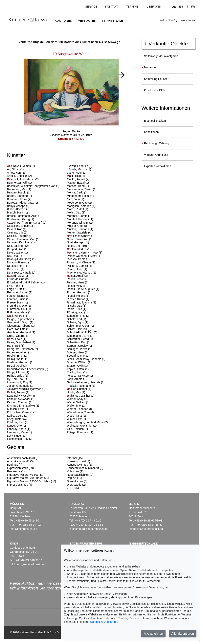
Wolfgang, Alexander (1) (82, 426)
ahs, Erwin (15, 339)
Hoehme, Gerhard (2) (20, 362)
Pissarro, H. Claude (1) (81, 262)
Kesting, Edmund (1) (20, 402)
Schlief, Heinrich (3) (79, 329)
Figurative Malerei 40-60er (23, 475)
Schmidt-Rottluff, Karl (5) (82, 332)
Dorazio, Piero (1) (18, 262)
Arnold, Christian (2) (19, 176)
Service (91, 7)
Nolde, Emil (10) (77, 246)
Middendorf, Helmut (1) (81, 196)
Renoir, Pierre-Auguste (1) (83, 289)
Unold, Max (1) (76, 392)
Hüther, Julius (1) (17, 376)
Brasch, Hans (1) (17, 212)
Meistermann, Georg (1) (82, 189)
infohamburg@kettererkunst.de (88, 529)
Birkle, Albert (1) (17, 209)
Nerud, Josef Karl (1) (80, 239)
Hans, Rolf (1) (15, 346)
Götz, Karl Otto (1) (18, 329)
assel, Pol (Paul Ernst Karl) (25, 223)
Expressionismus (17, 468)
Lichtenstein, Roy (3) (20, 439)
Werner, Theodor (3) (79, 409)
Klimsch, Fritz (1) (17, 409)
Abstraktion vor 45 (18, 461)
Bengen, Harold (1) (19, 192)
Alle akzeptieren (183, 634)
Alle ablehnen (153, 634)
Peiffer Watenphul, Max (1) (83, 256)
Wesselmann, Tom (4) (80, 412)
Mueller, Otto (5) (77, 226)
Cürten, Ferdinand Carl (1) (23, 239)
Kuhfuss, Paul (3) (18, 422)
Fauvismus (14, 471)
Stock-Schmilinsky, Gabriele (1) (86, 359)
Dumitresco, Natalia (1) (21, 273)
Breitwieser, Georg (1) (20, 219)
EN (181, 7)
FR (193, 7)
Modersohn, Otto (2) (79, 203)
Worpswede (74, 485)
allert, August (16, 392)
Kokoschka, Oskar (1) (20, 412)
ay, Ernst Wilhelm (79, 236)
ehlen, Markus (77, 249)
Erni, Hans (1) (15, 286)
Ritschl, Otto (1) (76, 306)
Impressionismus (17, 485)
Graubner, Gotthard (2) (21, 332)
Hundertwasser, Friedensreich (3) (27, 369)
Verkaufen (87, 21)
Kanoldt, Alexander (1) (21, 399)
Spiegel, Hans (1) (78, 352)
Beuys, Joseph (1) (18, 206)
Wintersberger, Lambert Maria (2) (87, 422)
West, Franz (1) (76, 416)
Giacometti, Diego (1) (20, 322)
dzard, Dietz (16, 276)
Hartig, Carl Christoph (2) (22, 349)
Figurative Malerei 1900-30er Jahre (29, 481)
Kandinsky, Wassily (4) (21, 396)
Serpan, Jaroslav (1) (79, 346)
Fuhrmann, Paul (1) (19, 309)
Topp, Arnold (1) (77, 379)
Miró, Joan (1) (75, 199)
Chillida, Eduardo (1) (20, 236)
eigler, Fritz (15, 289)
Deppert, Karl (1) (17, 249)
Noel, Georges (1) (78, 242)
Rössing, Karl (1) (77, 312)
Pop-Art (71, 478)
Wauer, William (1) (78, 402)
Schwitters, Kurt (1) (79, 342)
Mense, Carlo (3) (77, 192)
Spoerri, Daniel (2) (78, 356)
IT (187, 7)
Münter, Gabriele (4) (79, 233)
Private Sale (113, 21)
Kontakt (112, 7)
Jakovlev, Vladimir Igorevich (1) (26, 389)
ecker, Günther (77, 389)
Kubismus (73, 471)
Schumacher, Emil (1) (80, 336)
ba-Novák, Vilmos (19, 166)
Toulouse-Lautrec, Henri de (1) (86, 382)
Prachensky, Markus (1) (81, 273)
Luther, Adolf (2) (77, 173)
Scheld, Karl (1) (76, 319)
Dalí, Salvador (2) (18, 246)
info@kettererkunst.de (23, 529)
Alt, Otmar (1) (15, 169)
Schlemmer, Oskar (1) (80, 326)
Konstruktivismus (77, 465)
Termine (132, 7)
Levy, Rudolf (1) (17, 436)
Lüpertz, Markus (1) (79, 169)
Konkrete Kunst (76, 461)
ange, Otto (15, 426)
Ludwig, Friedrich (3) (79, 166)
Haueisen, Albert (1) (19, 352)
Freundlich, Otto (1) (19, 306)
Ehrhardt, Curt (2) (18, 279)
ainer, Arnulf (76, 276)
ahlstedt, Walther (79, 396)
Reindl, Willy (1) (77, 286)
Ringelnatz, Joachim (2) (81, 302)
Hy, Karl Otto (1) (17, 379)
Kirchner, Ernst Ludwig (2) (23, 406)
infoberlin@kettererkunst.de (146, 529)
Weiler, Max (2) (76, 406)
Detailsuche (188, 21)
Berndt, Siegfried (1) (19, 196)
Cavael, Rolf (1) (17, 229)
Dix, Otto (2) (14, 256)
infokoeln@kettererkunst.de (27, 564)
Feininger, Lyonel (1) (20, 292)
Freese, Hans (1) (17, 302)
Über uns (154, 7)
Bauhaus (12, 465)
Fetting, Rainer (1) (18, 296)
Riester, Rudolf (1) (78, 299)
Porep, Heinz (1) (77, 269)
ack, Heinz (75, 176)
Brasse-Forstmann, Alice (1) (24, 216)
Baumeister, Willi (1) (19, 183)
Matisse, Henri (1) (78, 186)
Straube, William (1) (79, 362)
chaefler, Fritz (76, 316)
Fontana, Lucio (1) (18, 299)
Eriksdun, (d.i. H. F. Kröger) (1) (26, 282)
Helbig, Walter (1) (18, 359)
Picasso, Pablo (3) (78, 259)
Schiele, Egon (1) (77, 322)
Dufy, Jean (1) (16, 269)
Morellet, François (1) (80, 219)
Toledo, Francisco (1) (80, 376)
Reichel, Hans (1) (78, 282)
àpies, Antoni (76, 369)
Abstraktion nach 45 (19, 458)
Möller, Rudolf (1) (77, 209)
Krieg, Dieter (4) (17, 419)
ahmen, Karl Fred (19, 242)
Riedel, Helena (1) (78, 296)
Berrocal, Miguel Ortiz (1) (22, 203)
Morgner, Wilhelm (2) (80, 223)
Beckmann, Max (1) (19, 189)
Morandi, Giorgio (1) (79, 216)
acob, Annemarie (19, 386)
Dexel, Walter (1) (17, 253)
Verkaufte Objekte (166, 44)
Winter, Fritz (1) (76, 419)
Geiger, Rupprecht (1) (20, 319)
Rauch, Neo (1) (76, 279)
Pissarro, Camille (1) (79, 266)
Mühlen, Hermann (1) (80, 229)
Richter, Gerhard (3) (79, 292)
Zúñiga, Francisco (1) (80, 432)
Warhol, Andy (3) (77, 399)
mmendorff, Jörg (18, 382)
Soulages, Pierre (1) (79, 349)
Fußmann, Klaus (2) (19, 312)
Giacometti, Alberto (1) (21, 326)
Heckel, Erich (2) (17, 356)
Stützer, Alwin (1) (77, 366)
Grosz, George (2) (18, 336)
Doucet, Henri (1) (18, 266)
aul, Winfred (16, 316)
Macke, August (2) (78, 179)
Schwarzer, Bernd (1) (80, 339)
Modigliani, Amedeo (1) (81, 206)
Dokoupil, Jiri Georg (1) (21, 259)
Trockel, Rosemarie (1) (81, 386)
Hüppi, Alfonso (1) (18, 372)
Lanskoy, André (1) (18, 429)
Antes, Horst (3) (17, 173)
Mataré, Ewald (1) (78, 183)
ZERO (71, 488)
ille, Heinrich (76, 429)
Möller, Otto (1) (76, 212)
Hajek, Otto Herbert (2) (21, 342)
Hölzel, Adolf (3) (17, 366)
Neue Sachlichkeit (78, 475)
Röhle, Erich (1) (76, 309)
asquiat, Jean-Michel (21, 179)
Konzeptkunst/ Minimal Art (83, 468)
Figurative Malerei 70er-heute (25, 478)
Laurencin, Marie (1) (19, 432)
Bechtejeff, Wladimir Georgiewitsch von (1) (33, 186)
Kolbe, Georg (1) (17, 416)
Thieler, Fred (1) (77, 372)
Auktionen (63, 21)
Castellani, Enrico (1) (20, 226)
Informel (72, 458)
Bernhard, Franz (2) (19, 199)
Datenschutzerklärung (104, 622)
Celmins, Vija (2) (17, 233)
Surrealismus (75, 481)
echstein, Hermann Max (83, 253)
